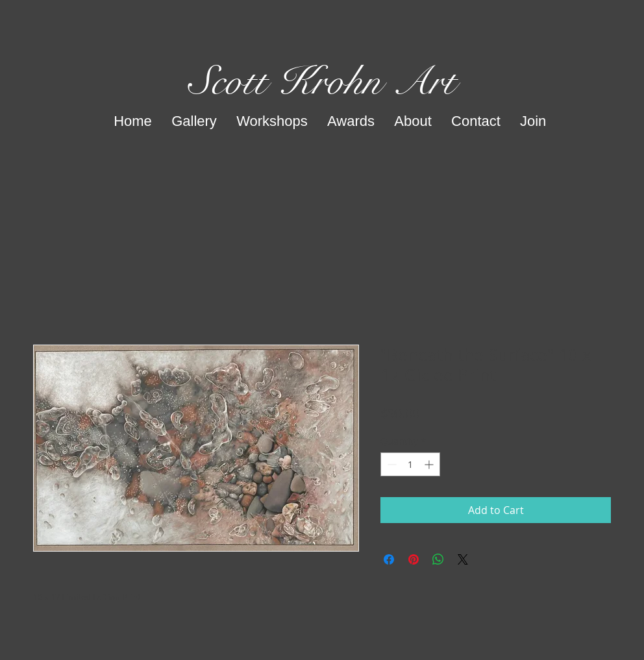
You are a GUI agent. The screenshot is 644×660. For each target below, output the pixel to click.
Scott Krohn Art (322, 81)
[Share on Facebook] (389, 559)
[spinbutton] (410, 464)
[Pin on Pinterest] (414, 559)
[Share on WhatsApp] (438, 559)
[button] (194, 121)
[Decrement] (390, 464)
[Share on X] (463, 559)
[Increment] (430, 464)
